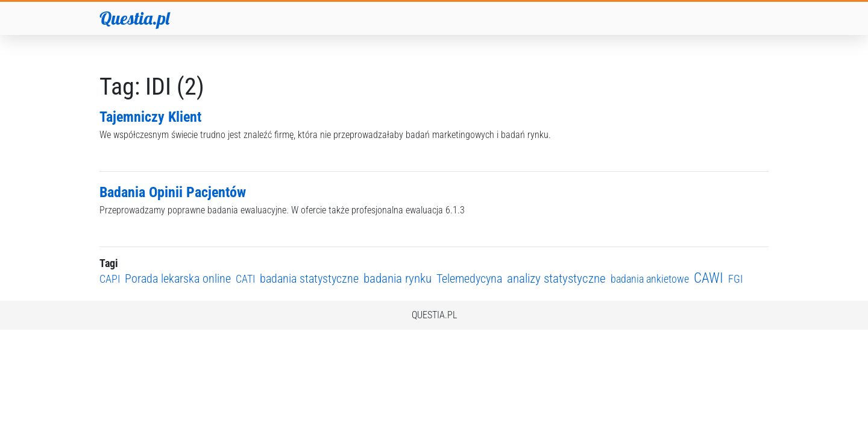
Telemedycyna (469, 279)
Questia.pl (134, 18)
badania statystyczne (309, 279)
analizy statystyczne (556, 278)
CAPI (110, 279)
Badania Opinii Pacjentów (173, 192)
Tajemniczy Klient (150, 117)
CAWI (709, 278)
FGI (735, 279)
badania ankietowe (650, 279)
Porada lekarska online (178, 279)
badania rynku (398, 278)
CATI (245, 279)
